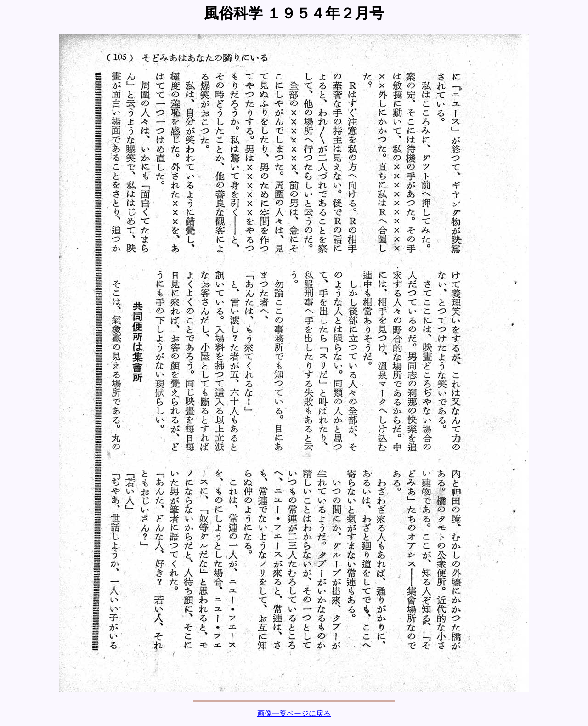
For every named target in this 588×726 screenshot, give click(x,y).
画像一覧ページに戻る (294, 713)
